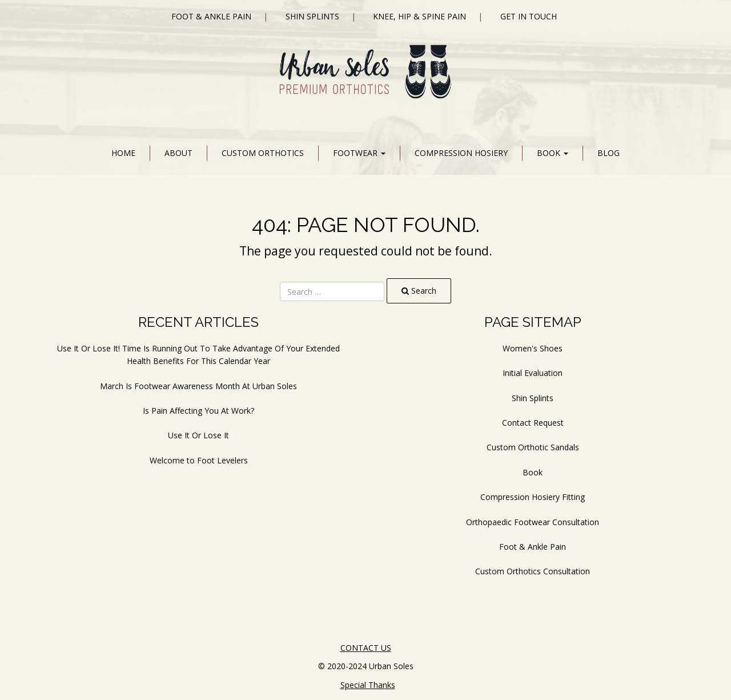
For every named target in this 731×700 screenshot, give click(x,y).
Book (553, 153)
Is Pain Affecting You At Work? (198, 411)
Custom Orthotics (263, 153)
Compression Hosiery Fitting (533, 497)
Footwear (359, 153)
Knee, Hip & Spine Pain (419, 16)
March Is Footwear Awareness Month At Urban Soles (198, 386)
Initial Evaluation (533, 373)
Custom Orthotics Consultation (533, 571)
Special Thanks (368, 685)
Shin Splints (312, 16)
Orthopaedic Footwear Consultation (533, 522)
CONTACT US (366, 648)
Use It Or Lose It (198, 435)
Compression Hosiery (461, 153)
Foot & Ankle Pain (211, 16)
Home (123, 153)
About (178, 153)
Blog (609, 153)
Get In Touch (529, 16)
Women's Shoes (533, 348)
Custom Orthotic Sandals (533, 447)
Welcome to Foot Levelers (199, 460)
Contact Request (533, 423)
